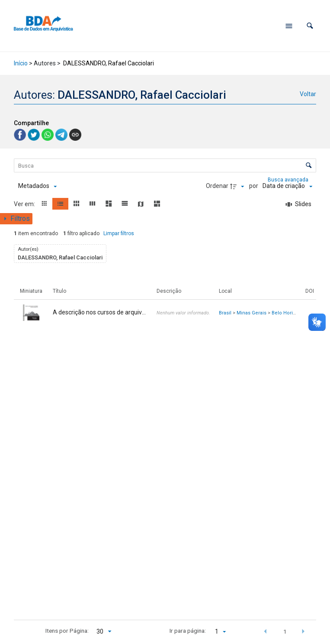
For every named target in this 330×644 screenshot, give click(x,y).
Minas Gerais (252, 313)
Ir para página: (188, 631)
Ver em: (25, 204)
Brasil (225, 313)
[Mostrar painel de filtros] (16, 219)
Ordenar (217, 186)
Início (21, 63)
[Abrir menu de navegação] (289, 26)
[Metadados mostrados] (37, 186)
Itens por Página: (67, 631)
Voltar (308, 94)
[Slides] (299, 204)
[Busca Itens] (165, 165)
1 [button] (285, 631)
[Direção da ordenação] (238, 186)
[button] (310, 26)
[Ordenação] (287, 186)
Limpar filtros (119, 233)
